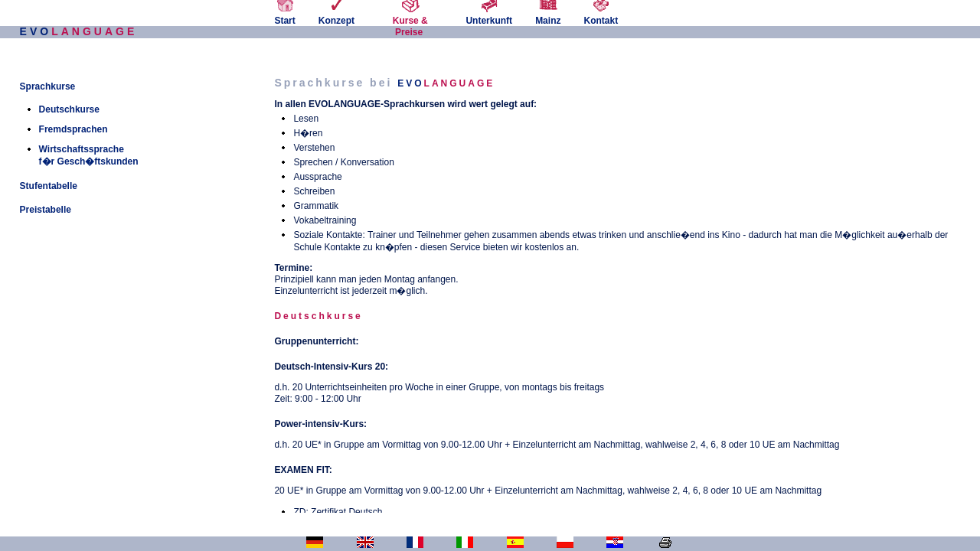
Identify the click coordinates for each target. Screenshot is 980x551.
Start (284, 15)
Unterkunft (489, 15)
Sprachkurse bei (384, 83)
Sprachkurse (48, 86)
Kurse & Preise (410, 21)
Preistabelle (46, 210)
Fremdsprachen (73, 129)
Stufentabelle (49, 186)
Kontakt (601, 15)
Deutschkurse (69, 109)
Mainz (548, 15)
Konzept (336, 15)
